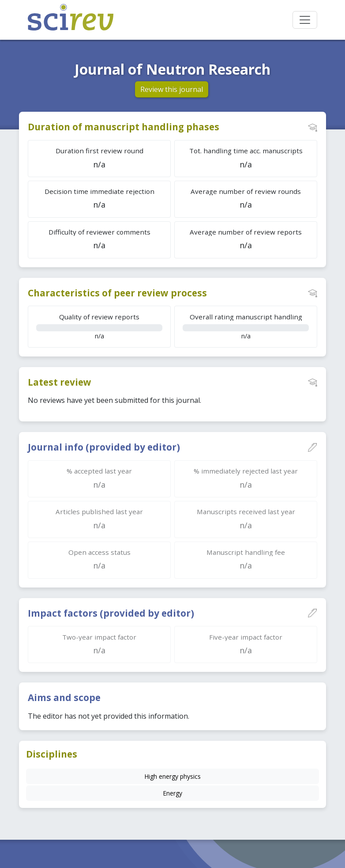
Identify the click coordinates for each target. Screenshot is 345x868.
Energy (172, 793)
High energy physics (172, 776)
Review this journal (172, 89)
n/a (99, 326)
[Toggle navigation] (305, 20)
